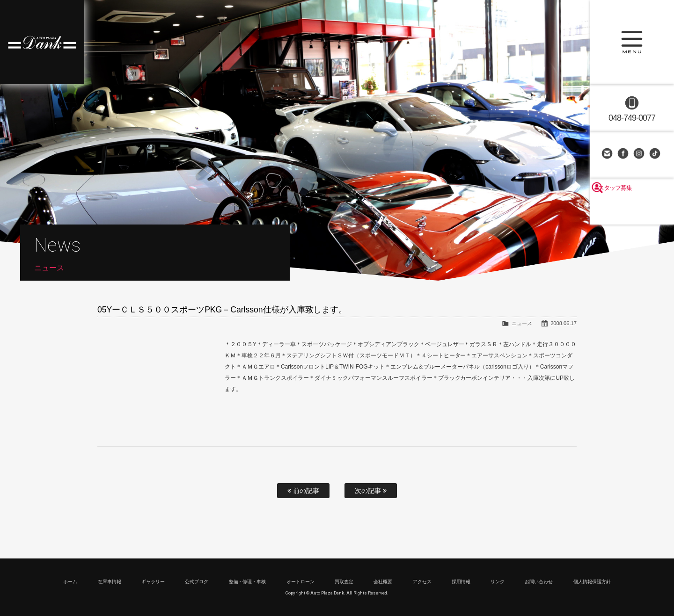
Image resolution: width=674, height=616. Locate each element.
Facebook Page (624, 154)
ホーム (70, 582)
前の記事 (303, 491)
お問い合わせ (608, 154)
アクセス (422, 582)
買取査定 (344, 582)
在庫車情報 (110, 582)
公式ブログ (197, 582)
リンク (498, 582)
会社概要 (383, 582)
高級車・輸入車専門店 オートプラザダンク (42, 42)
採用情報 (461, 582)
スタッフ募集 (632, 211)
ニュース (522, 323)
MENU (632, 42)
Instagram (640, 154)
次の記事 (371, 491)
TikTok (656, 154)
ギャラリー (153, 582)
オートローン (300, 582)
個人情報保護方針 (592, 582)
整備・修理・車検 (248, 582)
